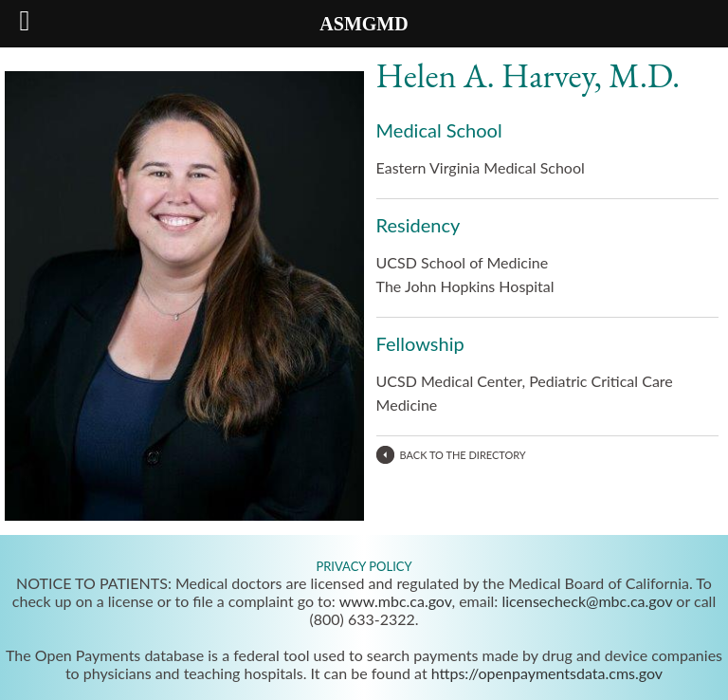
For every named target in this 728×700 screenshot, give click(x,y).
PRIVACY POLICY (364, 566)
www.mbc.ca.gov (396, 601)
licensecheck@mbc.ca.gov (587, 601)
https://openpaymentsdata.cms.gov (547, 673)
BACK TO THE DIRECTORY (463, 455)
